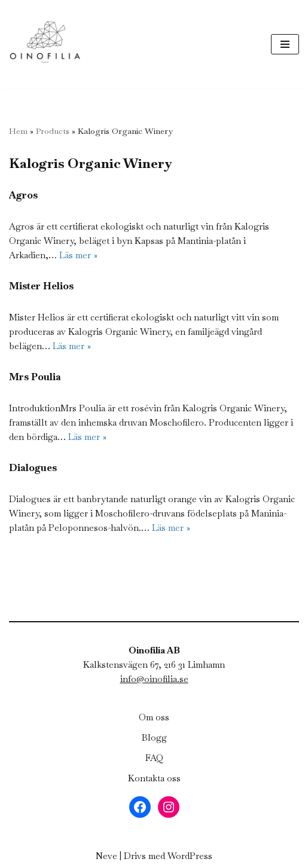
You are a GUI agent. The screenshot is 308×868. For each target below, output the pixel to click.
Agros (23, 195)
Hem (18, 131)
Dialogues (33, 468)
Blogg (154, 737)
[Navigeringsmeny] (285, 44)
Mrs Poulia (35, 377)
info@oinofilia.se (154, 679)
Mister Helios (41, 286)
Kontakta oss (154, 778)
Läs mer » (78, 255)
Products (53, 131)
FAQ (154, 758)
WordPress (190, 856)
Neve (106, 856)
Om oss (154, 717)
